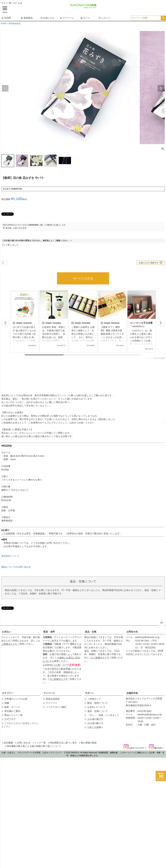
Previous (5, 88)
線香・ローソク (12, 707)
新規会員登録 (53, 699)
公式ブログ (10, 719)
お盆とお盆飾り (95, 727)
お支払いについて (96, 707)
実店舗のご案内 (12, 711)
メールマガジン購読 (56, 707)
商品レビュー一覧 (13, 715)
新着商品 (27, 18)
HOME (6, 18)
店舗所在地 (132, 693)
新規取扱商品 (15, 24)
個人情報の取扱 (89, 743)
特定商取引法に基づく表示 (63, 743)
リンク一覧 (40, 743)
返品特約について (10, 556)
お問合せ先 (132, 632)
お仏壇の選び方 (95, 719)
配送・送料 (49, 632)
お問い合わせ (24, 743)
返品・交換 (91, 632)
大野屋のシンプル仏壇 (16, 699)
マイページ (67, 18)
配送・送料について (98, 703)
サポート (89, 693)
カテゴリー (8, 693)
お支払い (6, 632)
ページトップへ (161, 623)
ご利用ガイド (8, 644)
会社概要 (8, 743)
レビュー (105, 18)
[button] (161, 323)
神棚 (7, 703)
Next (161, 88)
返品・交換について (98, 711)
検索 (163, 18)
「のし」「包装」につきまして (103, 715)
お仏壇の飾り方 (95, 723)
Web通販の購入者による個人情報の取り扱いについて (34, 746)
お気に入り (47, 18)
